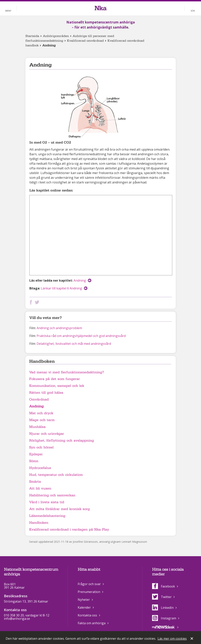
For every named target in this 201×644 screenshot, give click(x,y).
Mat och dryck (41, 413)
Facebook (164, 586)
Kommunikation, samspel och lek (57, 386)
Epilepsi (36, 454)
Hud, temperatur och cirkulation (56, 475)
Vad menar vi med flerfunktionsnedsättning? (67, 372)
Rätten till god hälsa (46, 393)
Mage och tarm (42, 420)
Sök (193, 11)
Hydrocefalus (40, 468)
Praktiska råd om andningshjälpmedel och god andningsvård (81, 336)
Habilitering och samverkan (52, 495)
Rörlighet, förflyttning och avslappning (62, 441)
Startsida (32, 36)
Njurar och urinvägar (47, 434)
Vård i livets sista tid (47, 502)
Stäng (192, 639)
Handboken (39, 523)
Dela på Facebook (32, 302)
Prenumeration (89, 592)
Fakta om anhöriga (92, 623)
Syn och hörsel (41, 447)
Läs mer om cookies (172, 639)
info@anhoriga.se (17, 619)
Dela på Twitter (38, 302)
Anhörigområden (56, 36)
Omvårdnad (39, 399)
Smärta (35, 482)
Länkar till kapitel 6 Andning (61, 288)
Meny (8, 11)
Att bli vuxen (40, 488)
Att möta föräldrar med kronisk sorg (59, 509)
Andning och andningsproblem (59, 328)
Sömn (34, 461)
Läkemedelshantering (47, 516)
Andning (80, 280)
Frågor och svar (89, 584)
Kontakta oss (87, 615)
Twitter (162, 597)
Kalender (84, 607)
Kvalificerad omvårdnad (85, 41)
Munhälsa (37, 427)
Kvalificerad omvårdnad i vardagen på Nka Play (69, 529)
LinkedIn (163, 608)
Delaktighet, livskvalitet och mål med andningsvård (74, 344)
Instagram (164, 618)
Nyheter (84, 600)
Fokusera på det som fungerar (55, 379)
